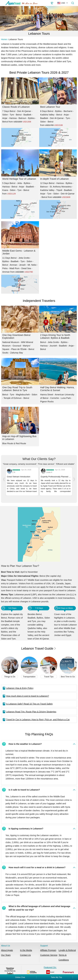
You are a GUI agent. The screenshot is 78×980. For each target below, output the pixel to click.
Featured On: (50, 969)
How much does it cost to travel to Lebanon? (28, 692)
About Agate (7, 947)
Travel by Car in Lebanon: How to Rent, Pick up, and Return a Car (38, 716)
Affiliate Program (48, 947)
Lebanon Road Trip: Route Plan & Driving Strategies (31, 708)
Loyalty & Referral (67, 947)
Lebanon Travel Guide (38, 645)
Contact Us (25, 951)
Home (4, 39)
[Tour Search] (73, 3)
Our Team (6, 951)
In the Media (26, 947)
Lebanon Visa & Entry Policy (20, 684)
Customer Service (49, 951)
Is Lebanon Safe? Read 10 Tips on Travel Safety (29, 700)
